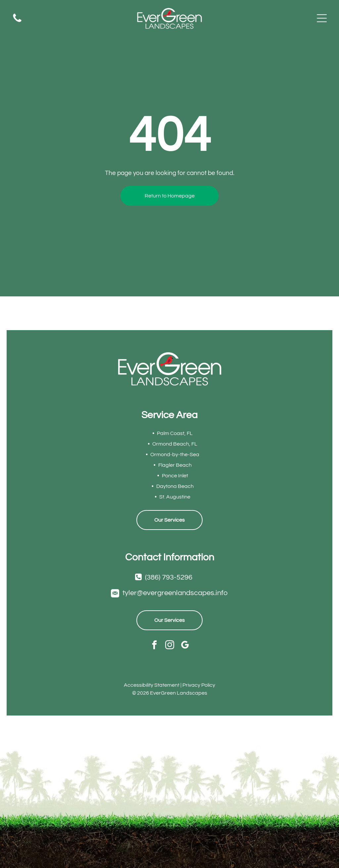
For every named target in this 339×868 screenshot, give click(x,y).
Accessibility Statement (152, 685)
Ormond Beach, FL (175, 444)
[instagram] (170, 646)
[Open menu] (322, 18)
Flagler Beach (175, 465)
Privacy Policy (199, 685)
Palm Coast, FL (175, 433)
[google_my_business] (185, 646)
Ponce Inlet (175, 476)
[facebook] (154, 646)
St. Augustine (175, 497)
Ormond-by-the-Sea (175, 455)
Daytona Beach (175, 486)
